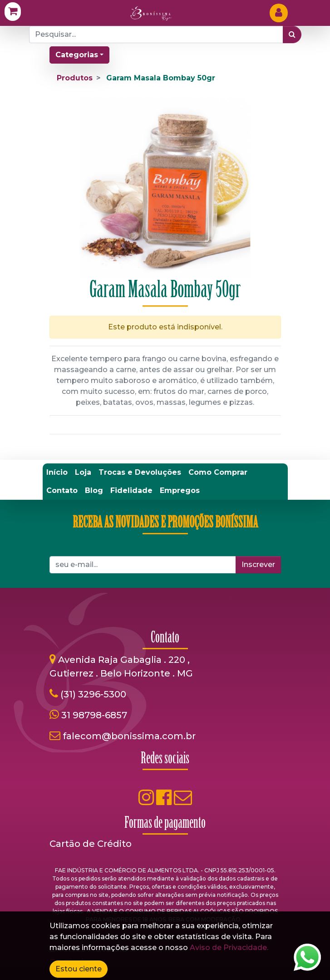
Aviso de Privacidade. (229, 948)
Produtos (75, 78)
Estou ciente (79, 969)
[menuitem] (57, 473)
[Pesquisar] (292, 35)
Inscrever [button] (258, 565)
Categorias (77, 55)
